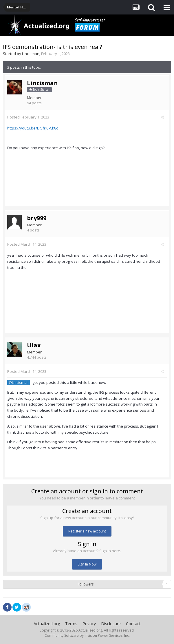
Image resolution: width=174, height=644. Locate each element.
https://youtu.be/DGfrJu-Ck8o (33, 128)
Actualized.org (47, 624)
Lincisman (31, 54)
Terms (71, 624)
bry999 (37, 218)
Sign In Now (87, 564)
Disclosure (111, 624)
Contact (133, 624)
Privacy (89, 624)
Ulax (34, 345)
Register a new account (87, 531)
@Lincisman (19, 382)
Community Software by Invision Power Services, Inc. (87, 635)
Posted (28, 117)
